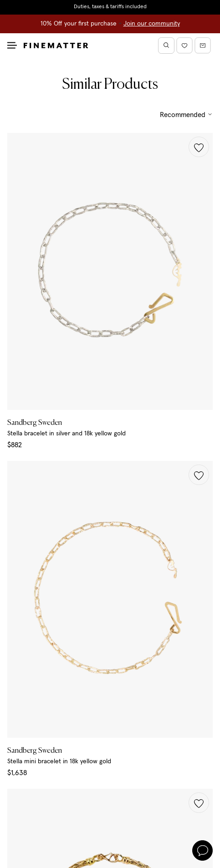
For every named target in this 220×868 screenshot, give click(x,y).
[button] (199, 147)
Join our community (152, 24)
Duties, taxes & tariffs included (110, 7)
